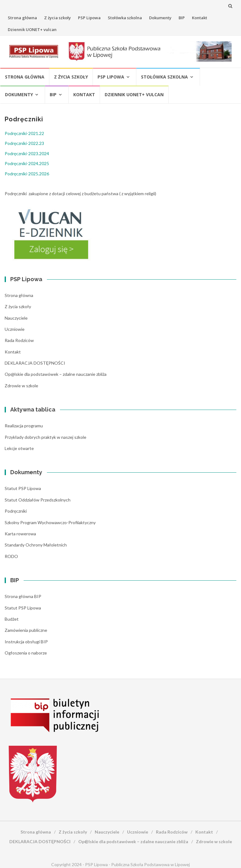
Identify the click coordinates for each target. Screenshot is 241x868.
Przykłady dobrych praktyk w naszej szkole (45, 437)
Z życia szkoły (57, 18)
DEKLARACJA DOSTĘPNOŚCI (35, 363)
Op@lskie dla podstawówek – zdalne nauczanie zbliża (56, 374)
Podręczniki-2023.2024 (27, 153)
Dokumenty (160, 18)
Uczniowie (15, 329)
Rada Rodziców (19, 340)
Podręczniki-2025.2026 (27, 174)
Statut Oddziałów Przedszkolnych (38, 500)
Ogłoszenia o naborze (26, 653)
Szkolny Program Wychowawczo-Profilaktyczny (50, 522)
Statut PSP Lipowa (23, 488)
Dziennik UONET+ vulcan (32, 29)
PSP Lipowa (89, 18)
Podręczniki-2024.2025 (27, 163)
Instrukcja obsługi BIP (26, 642)
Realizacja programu (24, 426)
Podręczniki (16, 511)
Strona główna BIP (23, 596)
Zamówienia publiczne (26, 630)
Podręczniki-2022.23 (24, 143)
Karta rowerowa (20, 534)
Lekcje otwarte (19, 448)
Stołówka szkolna (125, 18)
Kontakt (200, 18)
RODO (11, 556)
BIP (182, 18)
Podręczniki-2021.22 (24, 133)
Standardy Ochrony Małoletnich (36, 545)
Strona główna (22, 18)
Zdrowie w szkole (21, 386)
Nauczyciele (16, 318)
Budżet (12, 619)
